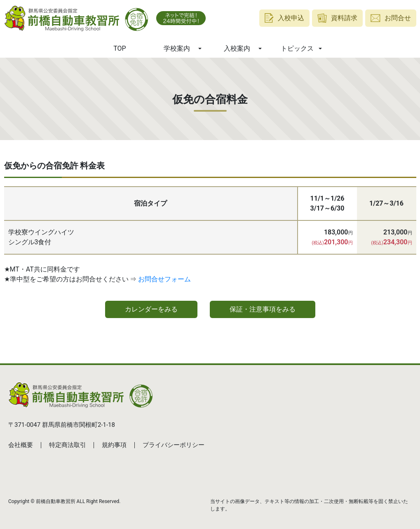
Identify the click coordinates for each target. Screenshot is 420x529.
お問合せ (391, 18)
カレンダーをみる (151, 309)
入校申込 (284, 18)
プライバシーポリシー (174, 445)
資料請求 (337, 18)
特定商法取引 (68, 445)
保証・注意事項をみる (263, 309)
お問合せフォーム (164, 279)
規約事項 (114, 445)
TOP (120, 48)
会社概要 (21, 445)
